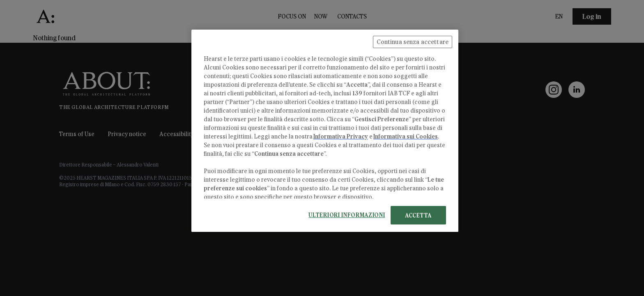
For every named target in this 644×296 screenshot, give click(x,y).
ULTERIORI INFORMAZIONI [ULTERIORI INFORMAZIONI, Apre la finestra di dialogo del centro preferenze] (347, 215)
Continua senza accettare (413, 42)
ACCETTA (418, 215)
